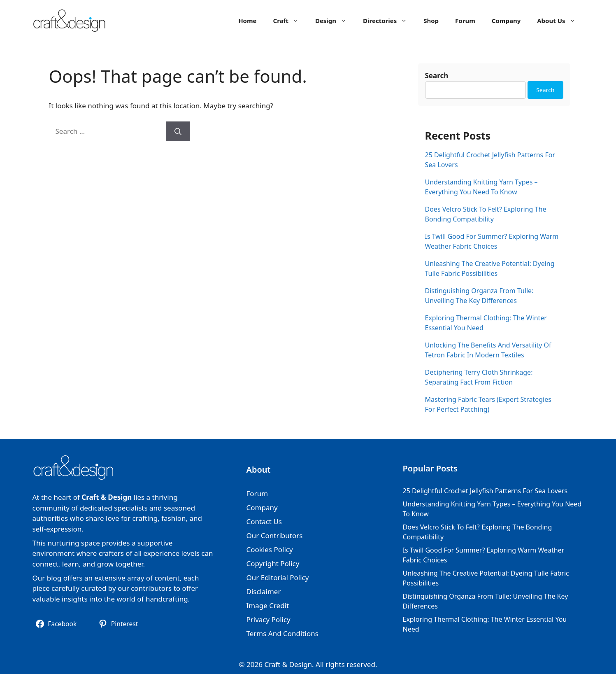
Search (437, 76)
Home (247, 21)
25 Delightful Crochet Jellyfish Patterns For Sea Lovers (485, 491)
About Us (560, 21)
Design (335, 21)
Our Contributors (275, 535)
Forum (465, 21)
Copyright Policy (273, 563)
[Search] (178, 131)
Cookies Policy (270, 549)
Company (506, 21)
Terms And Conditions (282, 633)
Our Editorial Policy (278, 577)
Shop (431, 21)
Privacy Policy (268, 619)
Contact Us (264, 521)
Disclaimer (264, 591)
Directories (389, 21)
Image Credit (268, 605)
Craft (290, 21)
